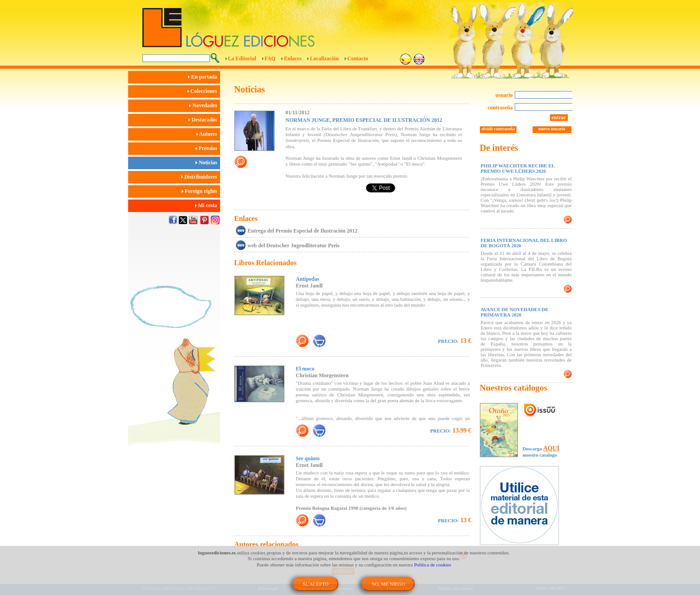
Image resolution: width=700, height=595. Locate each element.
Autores (208, 134)
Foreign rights (201, 191)
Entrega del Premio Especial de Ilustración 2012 (303, 231)
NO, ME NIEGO (388, 584)
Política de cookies (433, 565)
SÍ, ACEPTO (315, 584)
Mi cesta (208, 205)
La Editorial (242, 58)
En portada (204, 77)
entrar (559, 117)
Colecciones (204, 91)
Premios (208, 148)
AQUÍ (552, 448)
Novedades (204, 105)
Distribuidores (201, 177)
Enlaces (293, 58)
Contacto (358, 58)
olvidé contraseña (498, 129)
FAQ (270, 58)
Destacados (204, 120)
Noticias (208, 162)
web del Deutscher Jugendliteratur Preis (294, 245)
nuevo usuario (552, 129)
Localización (324, 58)
